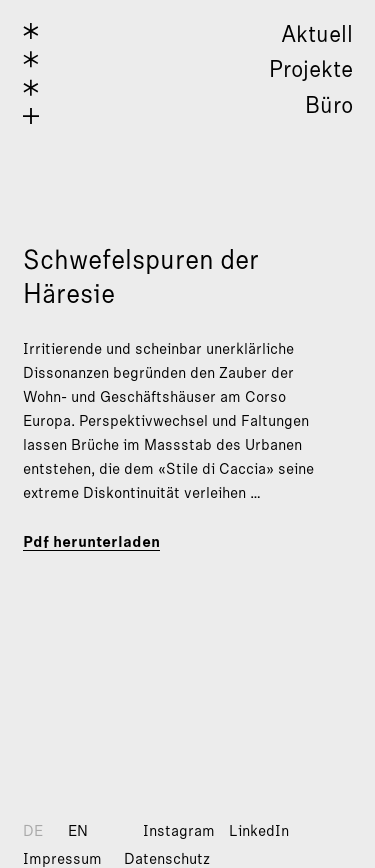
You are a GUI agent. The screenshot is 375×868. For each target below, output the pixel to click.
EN (78, 831)
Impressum (62, 859)
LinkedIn (259, 831)
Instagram (179, 831)
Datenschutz (167, 859)
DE (33, 831)
